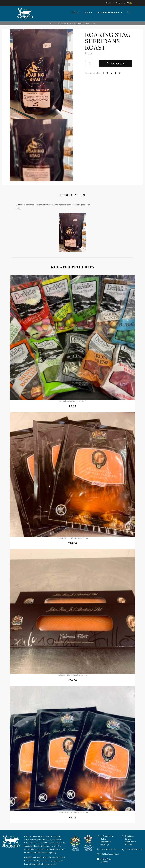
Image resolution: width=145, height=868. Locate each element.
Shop (88, 12)
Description (72, 195)
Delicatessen (62, 23)
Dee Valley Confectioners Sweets (72, 401)
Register (119, 3)
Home (75, 12)
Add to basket (117, 63)
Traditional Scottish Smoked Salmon (72, 538)
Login (108, 3)
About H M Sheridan (110, 12)
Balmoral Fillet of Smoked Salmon (73, 675)
